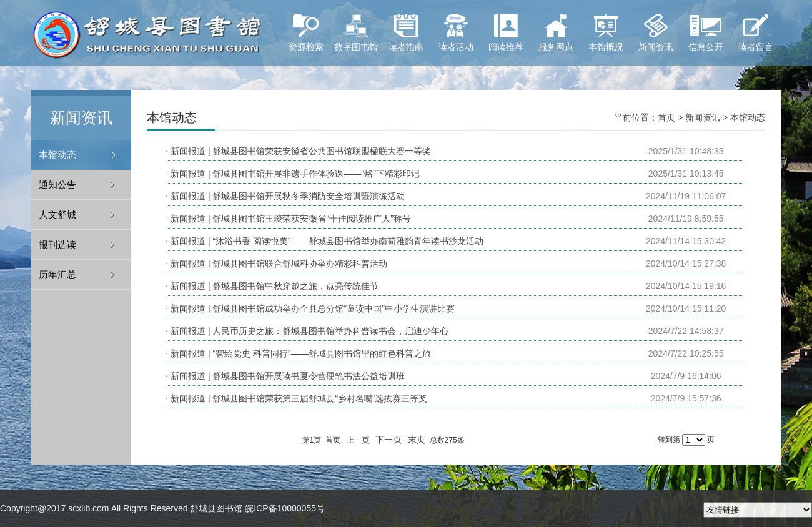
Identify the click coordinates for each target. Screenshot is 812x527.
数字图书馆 (356, 33)
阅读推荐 (506, 33)
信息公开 (706, 33)
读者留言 (756, 33)
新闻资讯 (656, 33)
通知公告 (57, 185)
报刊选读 (57, 244)
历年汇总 (57, 274)
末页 (417, 440)
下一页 (389, 440)
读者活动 (456, 33)
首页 (666, 117)
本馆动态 (57, 155)
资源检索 (306, 33)
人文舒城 (57, 214)
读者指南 (406, 33)
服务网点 (556, 33)
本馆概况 (606, 33)
